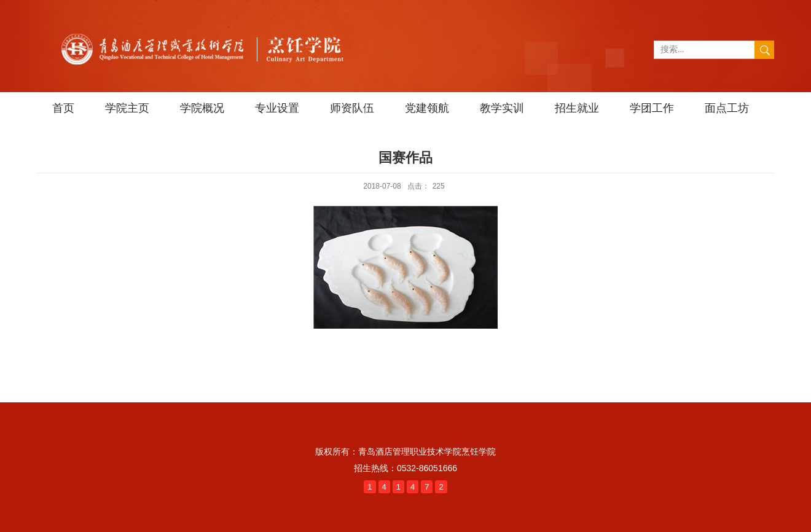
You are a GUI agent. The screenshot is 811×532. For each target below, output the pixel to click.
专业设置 (277, 108)
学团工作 (652, 108)
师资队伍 (352, 108)
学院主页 (127, 108)
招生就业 (577, 108)
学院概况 (202, 108)
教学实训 (502, 108)
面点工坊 (727, 108)
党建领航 (427, 108)
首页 (63, 108)
